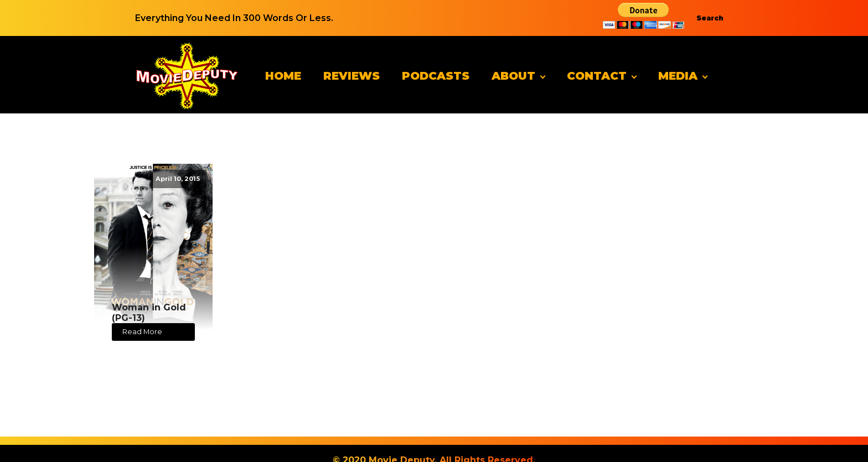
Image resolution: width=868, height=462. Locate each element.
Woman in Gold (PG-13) (149, 313)
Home (283, 76)
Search (710, 18)
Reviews (352, 76)
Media (678, 76)
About (513, 76)
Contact (597, 76)
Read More (142, 332)
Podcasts (436, 76)
